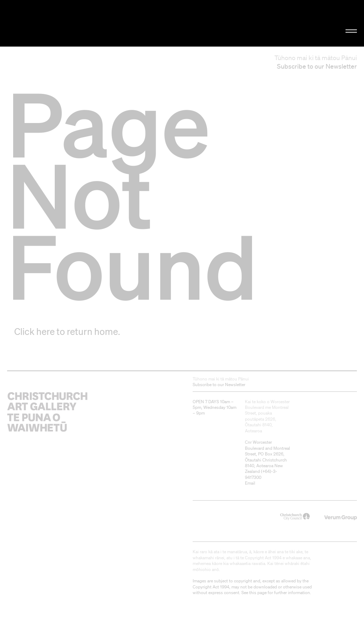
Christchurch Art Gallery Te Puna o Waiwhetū (61, 23)
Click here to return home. (67, 331)
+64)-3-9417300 (261, 474)
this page (258, 593)
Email (250, 483)
